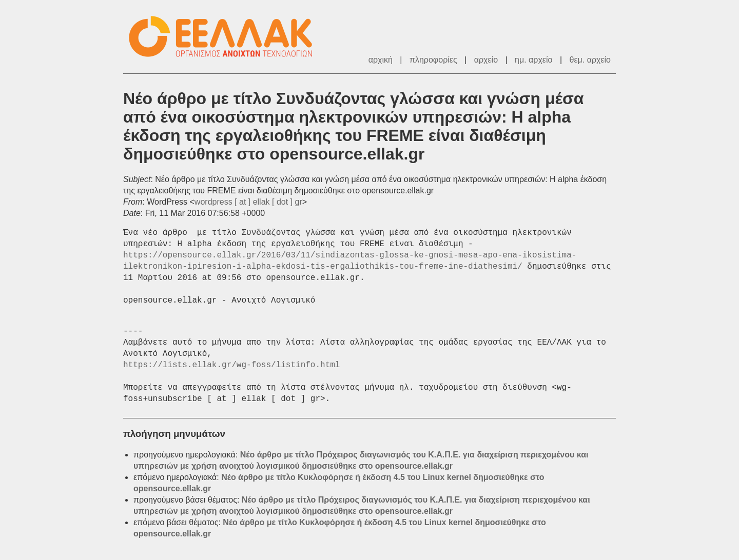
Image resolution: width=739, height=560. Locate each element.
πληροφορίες (433, 60)
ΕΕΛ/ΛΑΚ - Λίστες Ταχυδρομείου (226, 37)
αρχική (381, 60)
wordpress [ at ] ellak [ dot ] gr (248, 202)
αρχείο (486, 60)
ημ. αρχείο (533, 60)
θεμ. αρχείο (590, 60)
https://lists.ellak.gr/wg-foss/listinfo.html (231, 365)
